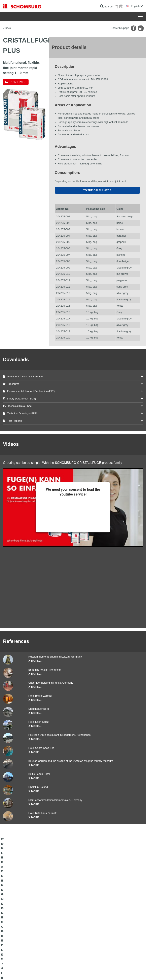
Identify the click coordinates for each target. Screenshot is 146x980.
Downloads (82, 926)
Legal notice (23, 972)
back (8, 28)
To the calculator (97, 190)
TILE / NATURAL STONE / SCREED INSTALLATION (31, 926)
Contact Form (83, 932)
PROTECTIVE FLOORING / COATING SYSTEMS (30, 932)
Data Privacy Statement (42, 972)
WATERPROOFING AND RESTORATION (25, 920)
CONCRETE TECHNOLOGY (19, 938)
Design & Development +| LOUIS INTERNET (122, 972)
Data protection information (67, 972)
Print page (18, 82)
